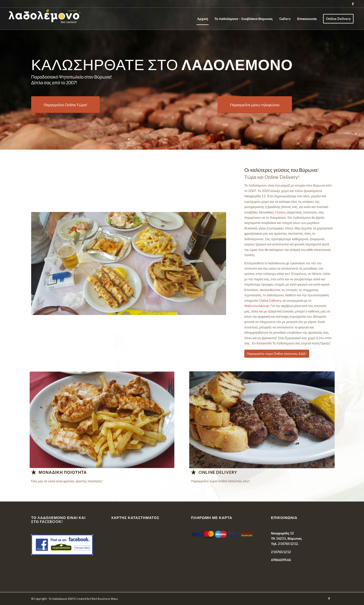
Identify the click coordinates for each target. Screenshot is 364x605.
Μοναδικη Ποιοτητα (63, 472)
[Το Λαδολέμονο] (55, 19)
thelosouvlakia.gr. (257, 306)
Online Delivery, (270, 301)
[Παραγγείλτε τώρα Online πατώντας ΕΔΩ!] (277, 354)
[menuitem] (203, 19)
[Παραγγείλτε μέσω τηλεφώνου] (255, 105)
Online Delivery (218, 472)
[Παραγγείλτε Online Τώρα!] (65, 105)
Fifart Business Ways (104, 599)
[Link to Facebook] (353, 4)
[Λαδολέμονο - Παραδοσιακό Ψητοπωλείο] (102, 420)
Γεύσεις (280, 212)
